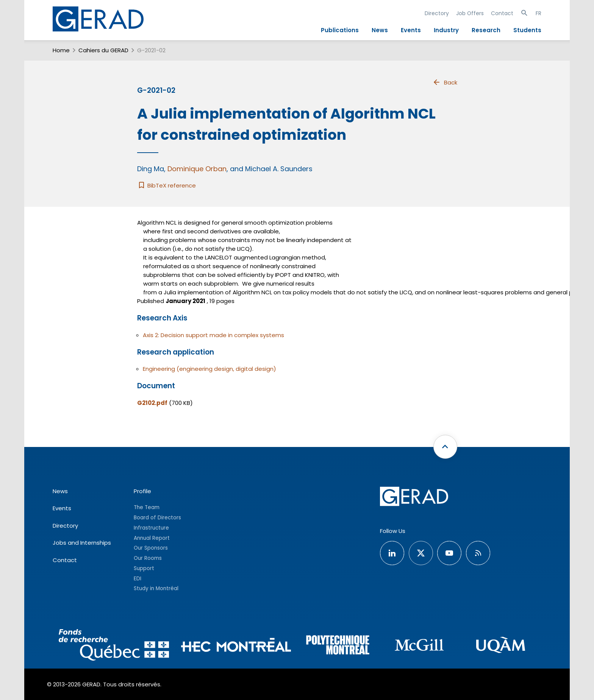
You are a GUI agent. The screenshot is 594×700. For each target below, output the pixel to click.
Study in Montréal (156, 588)
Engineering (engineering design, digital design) (209, 369)
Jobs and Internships (82, 543)
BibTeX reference (166, 185)
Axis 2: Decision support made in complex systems (213, 335)
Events (411, 30)
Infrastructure (151, 528)
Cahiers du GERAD (103, 50)
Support (144, 568)
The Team (147, 507)
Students (527, 30)
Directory (437, 13)
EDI (138, 579)
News (380, 30)
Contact (502, 13)
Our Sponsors (151, 548)
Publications (340, 30)
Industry (446, 30)
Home (61, 50)
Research (486, 30)
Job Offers (470, 13)
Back (445, 82)
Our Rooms (148, 558)
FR (539, 13)
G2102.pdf (152, 403)
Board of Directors (157, 518)
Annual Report (152, 538)
